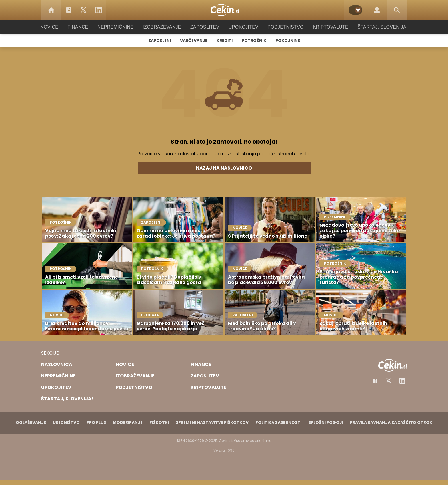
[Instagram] (402, 381)
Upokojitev (242, 27)
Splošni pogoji (326, 422)
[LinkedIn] (98, 10)
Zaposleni (160, 41)
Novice (58, 27)
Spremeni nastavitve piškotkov (212, 422)
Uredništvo (66, 422)
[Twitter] (83, 10)
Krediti (225, 41)
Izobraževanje (164, 27)
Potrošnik (254, 41)
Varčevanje (194, 41)
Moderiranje (128, 422)
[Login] (377, 10)
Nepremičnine (121, 27)
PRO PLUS (96, 422)
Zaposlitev (205, 27)
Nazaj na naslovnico (224, 168)
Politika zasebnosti (278, 422)
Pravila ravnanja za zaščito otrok (391, 422)
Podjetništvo (282, 27)
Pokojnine (288, 41)
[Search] (397, 10)
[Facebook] (69, 10)
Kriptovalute (325, 27)
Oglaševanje (31, 422)
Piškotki (159, 422)
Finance (86, 27)
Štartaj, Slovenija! (375, 27)
